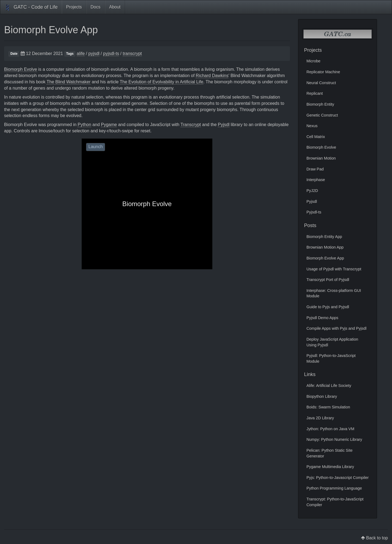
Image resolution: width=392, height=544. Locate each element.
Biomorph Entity (320, 104)
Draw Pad (315, 169)
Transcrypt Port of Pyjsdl (328, 280)
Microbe (313, 61)
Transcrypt (191, 125)
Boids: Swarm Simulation (328, 407)
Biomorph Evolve (21, 69)
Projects (74, 7)
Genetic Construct (322, 115)
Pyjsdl (224, 125)
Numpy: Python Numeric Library (334, 439)
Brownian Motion (321, 158)
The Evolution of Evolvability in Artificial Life (162, 82)
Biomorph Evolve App (51, 30)
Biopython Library (322, 396)
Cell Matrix (316, 137)
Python (84, 125)
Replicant (315, 93)
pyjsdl (94, 54)
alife (81, 54)
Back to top (377, 538)
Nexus (312, 126)
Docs (96, 7)
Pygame (109, 125)
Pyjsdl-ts (314, 212)
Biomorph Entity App (324, 237)
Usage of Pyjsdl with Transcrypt (334, 269)
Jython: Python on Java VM (330, 429)
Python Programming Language (334, 488)
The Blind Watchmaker (68, 82)
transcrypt (132, 54)
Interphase (316, 180)
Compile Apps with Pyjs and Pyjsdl (337, 328)
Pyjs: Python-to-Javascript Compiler (338, 478)
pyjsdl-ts (111, 54)
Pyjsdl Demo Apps (322, 318)
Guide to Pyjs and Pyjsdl (328, 307)
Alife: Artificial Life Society (329, 386)
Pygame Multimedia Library (330, 467)
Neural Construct (321, 83)
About (115, 7)
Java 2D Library (320, 418)
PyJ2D (312, 191)
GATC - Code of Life (31, 8)
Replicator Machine (323, 72)
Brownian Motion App (325, 247)
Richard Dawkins (212, 76)
